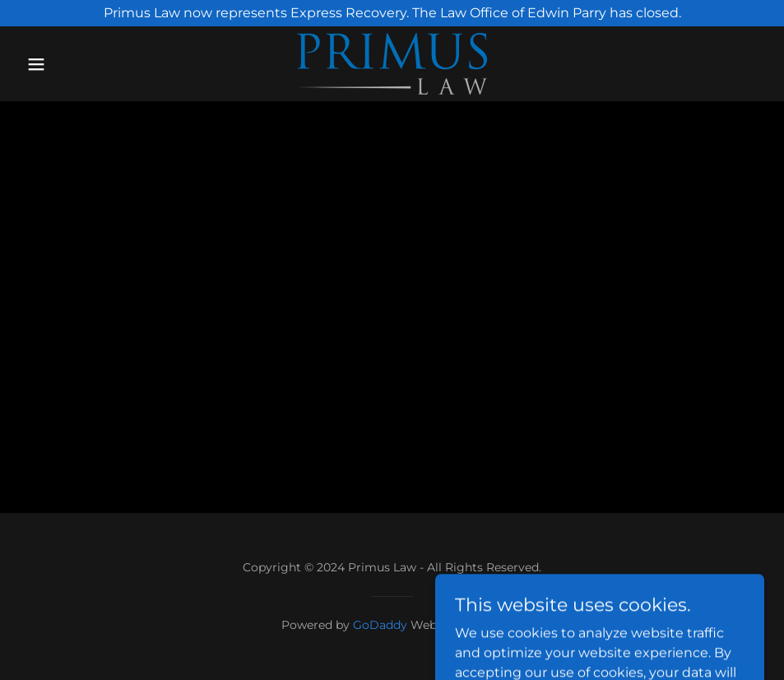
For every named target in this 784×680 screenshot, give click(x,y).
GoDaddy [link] (380, 625)
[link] (392, 64)
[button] (76, 64)
